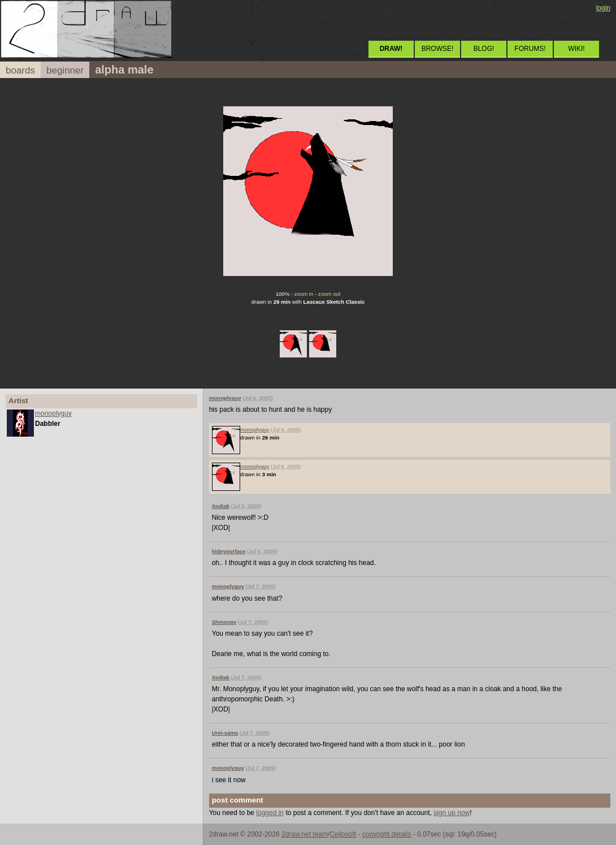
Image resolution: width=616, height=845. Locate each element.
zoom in (304, 294)
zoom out (329, 294)
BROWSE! (438, 49)
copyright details (387, 834)
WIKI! (576, 49)
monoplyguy (53, 413)
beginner (65, 70)
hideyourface (229, 551)
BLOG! (484, 49)
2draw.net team (305, 834)
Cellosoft (343, 834)
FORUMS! (530, 49)
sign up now (452, 813)
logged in (270, 813)
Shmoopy (224, 622)
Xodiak (221, 506)
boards (20, 70)
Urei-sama (225, 733)
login (603, 8)
